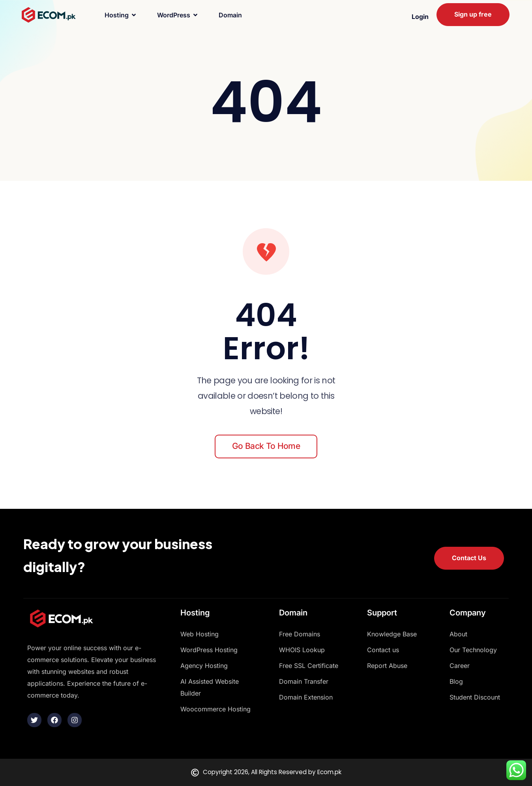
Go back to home (266, 446)
